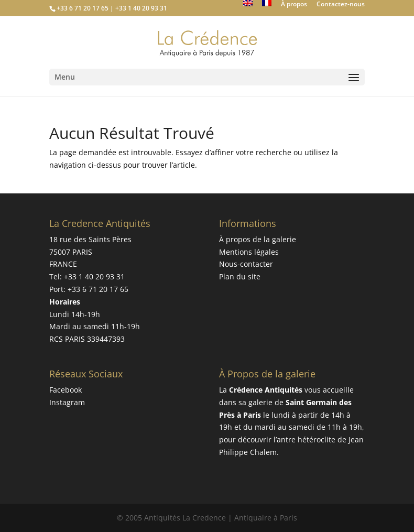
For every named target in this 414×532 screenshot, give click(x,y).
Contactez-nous (341, 5)
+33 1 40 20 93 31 (94, 276)
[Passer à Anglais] (248, 6)
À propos (294, 5)
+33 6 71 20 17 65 (98, 289)
